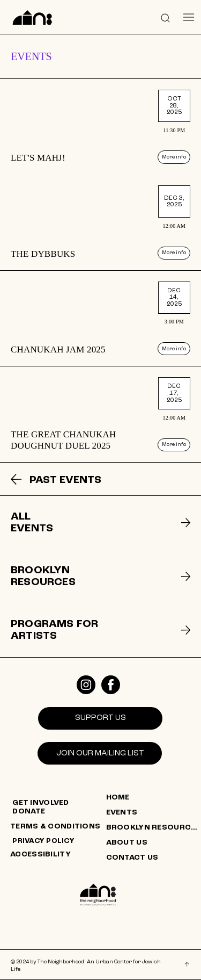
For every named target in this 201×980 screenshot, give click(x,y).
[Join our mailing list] (100, 753)
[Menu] (189, 17)
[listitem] (100, 127)
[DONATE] (60, 812)
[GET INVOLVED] (60, 803)
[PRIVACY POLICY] (60, 841)
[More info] (174, 157)
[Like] (86, 685)
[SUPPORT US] (100, 718)
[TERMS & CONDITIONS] (58, 827)
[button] (166, 17)
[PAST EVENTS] (72, 480)
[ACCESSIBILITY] (58, 855)
